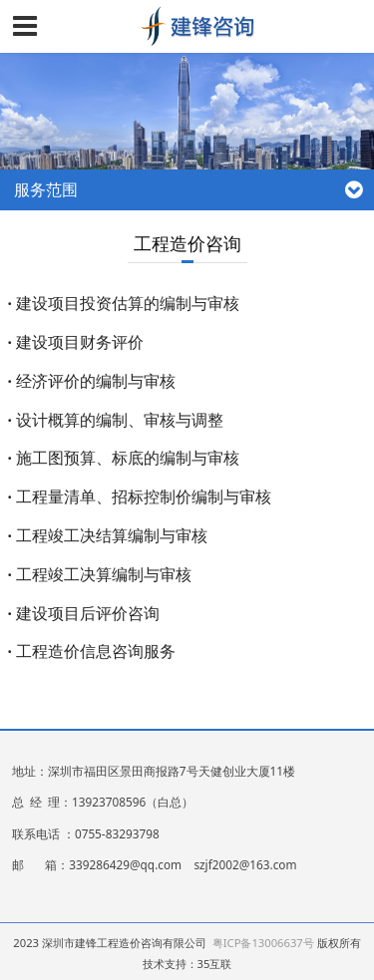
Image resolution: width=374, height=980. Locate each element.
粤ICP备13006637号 (263, 943)
